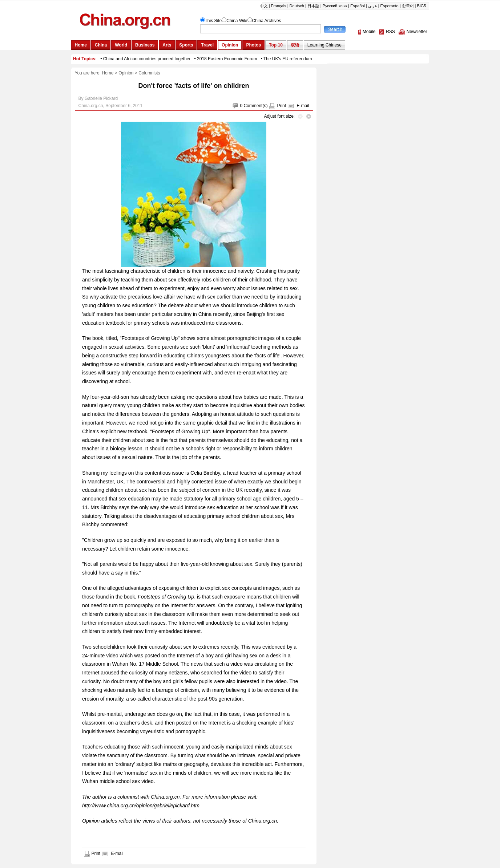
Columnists (149, 73)
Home (108, 73)
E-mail (303, 106)
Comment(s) (255, 106)
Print (281, 106)
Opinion (126, 73)
